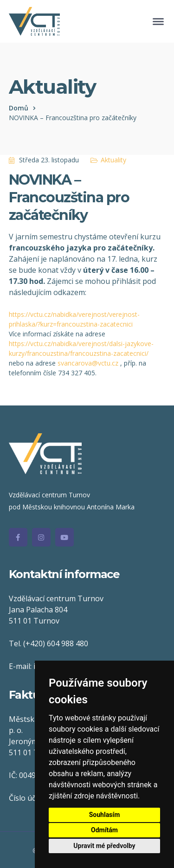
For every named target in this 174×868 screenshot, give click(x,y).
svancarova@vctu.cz (88, 363)
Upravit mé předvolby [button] (104, 846)
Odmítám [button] (104, 830)
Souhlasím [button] (105, 815)
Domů (19, 108)
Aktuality (113, 160)
